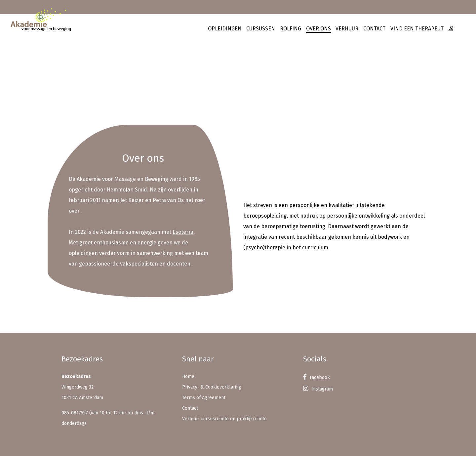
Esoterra (183, 232)
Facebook (317, 377)
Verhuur (347, 29)
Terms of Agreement (204, 398)
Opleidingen (225, 29)
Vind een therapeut (417, 29)
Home (188, 376)
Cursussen (261, 29)
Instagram (318, 389)
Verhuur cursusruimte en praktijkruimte (224, 419)
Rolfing (291, 29)
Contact (374, 29)
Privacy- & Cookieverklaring (212, 387)
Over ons (318, 29)
